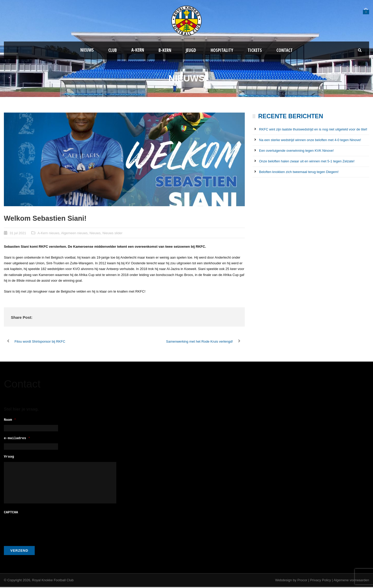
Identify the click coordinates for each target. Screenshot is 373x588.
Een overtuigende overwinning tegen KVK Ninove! (296, 151)
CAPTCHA (11, 514)
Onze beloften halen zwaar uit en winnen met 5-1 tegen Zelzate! (307, 161)
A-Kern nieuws (49, 233)
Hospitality (222, 50)
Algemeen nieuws (74, 233)
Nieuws (87, 50)
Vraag (9, 458)
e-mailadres (17, 439)
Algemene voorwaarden (351, 581)
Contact (285, 50)
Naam (10, 420)
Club (113, 50)
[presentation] (43, 529)
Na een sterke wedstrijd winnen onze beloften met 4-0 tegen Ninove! (310, 140)
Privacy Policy (321, 581)
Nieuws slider (112, 233)
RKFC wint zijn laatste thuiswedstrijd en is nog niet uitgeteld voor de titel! (313, 129)
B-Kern (165, 50)
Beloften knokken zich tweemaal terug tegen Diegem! (299, 172)
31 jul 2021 (18, 233)
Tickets (255, 50)
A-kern (138, 50)
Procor (302, 581)
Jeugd (191, 50)
